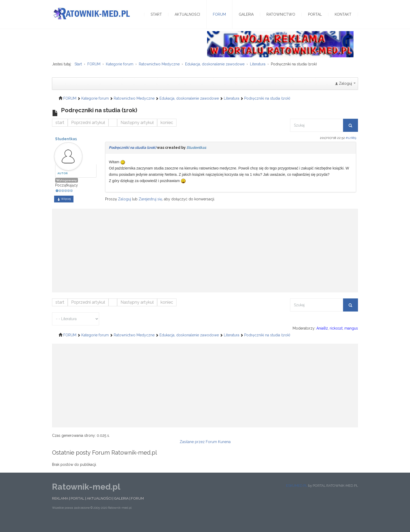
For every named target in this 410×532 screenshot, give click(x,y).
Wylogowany (67, 190)
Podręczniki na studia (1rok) (132, 157)
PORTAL (78, 508)
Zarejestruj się (150, 209)
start (60, 132)
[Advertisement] (205, 258)
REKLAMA (60, 508)
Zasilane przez (192, 452)
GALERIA (121, 508)
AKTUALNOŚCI (99, 508)
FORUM (137, 508)
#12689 (351, 148)
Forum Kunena (218, 452)
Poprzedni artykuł (88, 132)
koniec (167, 132)
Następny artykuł (137, 132)
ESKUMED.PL (297, 496)
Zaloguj (124, 209)
